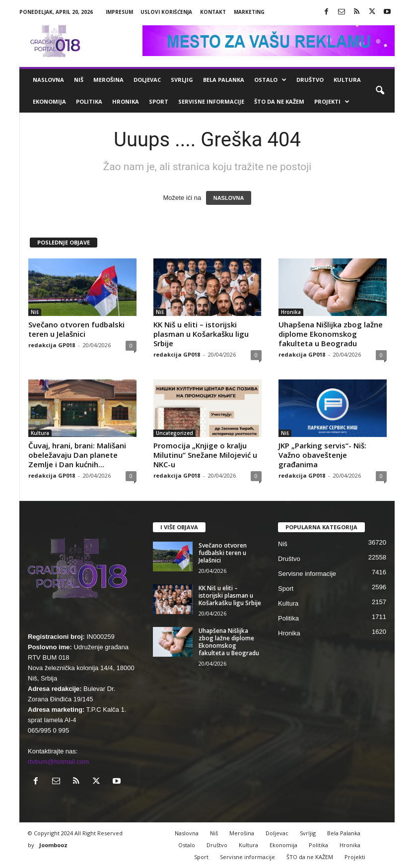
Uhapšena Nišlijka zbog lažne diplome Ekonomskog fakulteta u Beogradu (331, 334)
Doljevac (147, 80)
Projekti (332, 102)
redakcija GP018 (52, 345)
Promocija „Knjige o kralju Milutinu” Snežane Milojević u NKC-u (205, 455)
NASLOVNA (229, 198)
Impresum (119, 12)
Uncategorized (174, 433)
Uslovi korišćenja (166, 12)
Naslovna (48, 80)
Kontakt (213, 12)
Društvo (310, 80)
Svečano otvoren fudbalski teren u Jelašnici (76, 329)
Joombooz (53, 845)
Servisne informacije (211, 101)
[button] (380, 91)
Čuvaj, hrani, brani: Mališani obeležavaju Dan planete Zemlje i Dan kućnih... (77, 455)
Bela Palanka (224, 80)
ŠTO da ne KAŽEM (279, 101)
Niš (79, 80)
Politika (89, 101)
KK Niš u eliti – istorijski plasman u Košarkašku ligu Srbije (201, 334)
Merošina (108, 80)
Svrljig (182, 80)
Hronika (126, 101)
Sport (159, 101)
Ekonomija (49, 101)
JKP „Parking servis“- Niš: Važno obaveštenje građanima (322, 455)
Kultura (347, 80)
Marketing (249, 12)
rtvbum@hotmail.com (58, 762)
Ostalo (270, 80)
